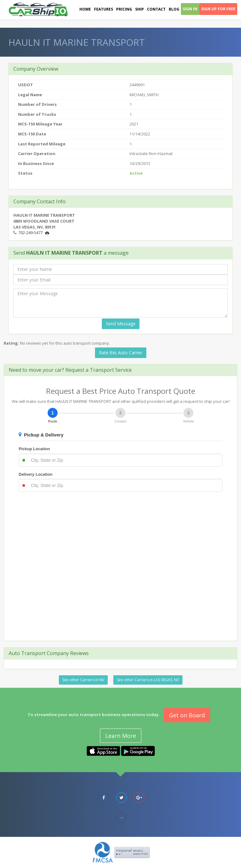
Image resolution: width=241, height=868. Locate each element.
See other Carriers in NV (83, 680)
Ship (139, 9)
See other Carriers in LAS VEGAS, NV (148, 680)
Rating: (11, 343)
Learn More (121, 736)
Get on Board (187, 715)
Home (85, 9)
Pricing (124, 9)
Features (104, 9)
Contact (156, 9)
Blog (174, 9)
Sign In (190, 9)
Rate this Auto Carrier (121, 353)
